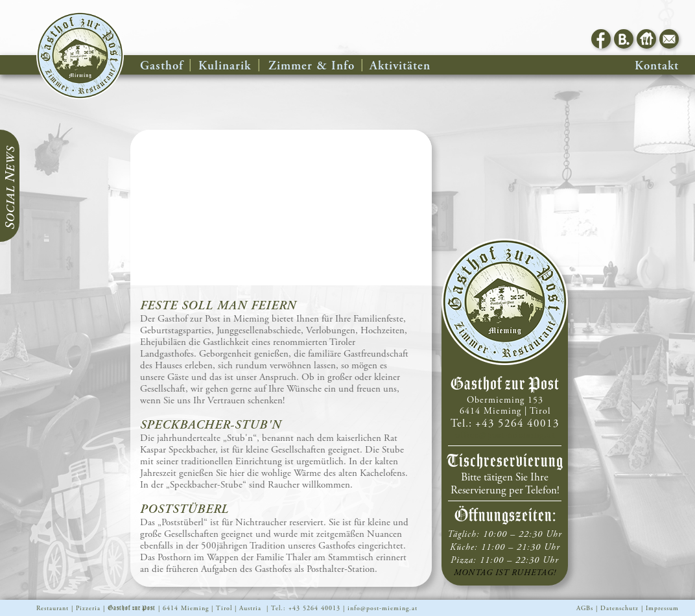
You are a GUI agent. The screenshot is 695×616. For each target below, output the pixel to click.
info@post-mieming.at (383, 609)
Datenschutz (619, 609)
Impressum (662, 609)
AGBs (585, 609)
